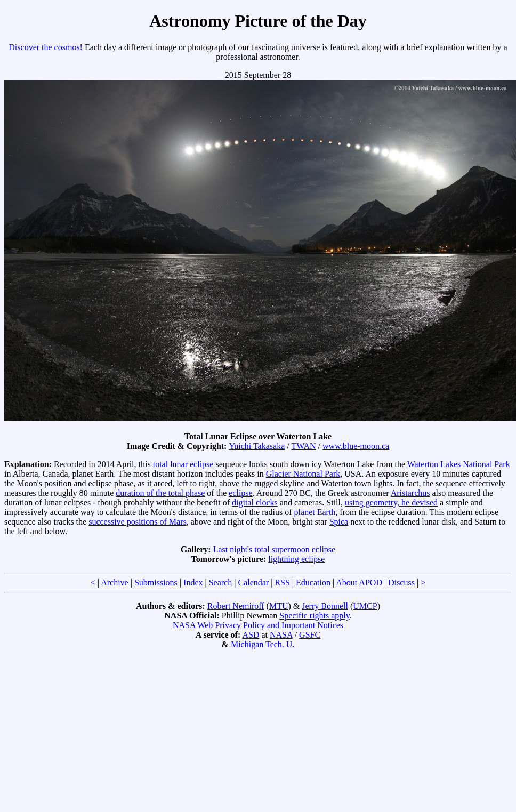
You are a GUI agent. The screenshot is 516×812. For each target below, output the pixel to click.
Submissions (156, 582)
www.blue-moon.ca (356, 446)
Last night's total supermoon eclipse (275, 549)
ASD (251, 635)
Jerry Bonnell (325, 606)
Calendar (253, 582)
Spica (339, 522)
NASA (281, 635)
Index (193, 582)
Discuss (401, 582)
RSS (282, 582)
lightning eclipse (296, 559)
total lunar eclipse (183, 464)
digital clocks (255, 503)
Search (221, 582)
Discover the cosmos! (46, 47)
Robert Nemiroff (236, 606)
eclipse (240, 493)
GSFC (310, 635)
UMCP (365, 606)
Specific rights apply (314, 616)
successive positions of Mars (138, 522)
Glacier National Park (303, 474)
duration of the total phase (160, 493)
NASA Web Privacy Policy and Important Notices (258, 625)
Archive (115, 582)
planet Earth (315, 512)
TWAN (303, 446)
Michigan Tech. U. (263, 644)
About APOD (359, 582)
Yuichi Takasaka (257, 446)
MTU (279, 606)
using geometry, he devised (391, 503)
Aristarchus (410, 493)
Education (313, 582)
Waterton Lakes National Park (459, 464)
